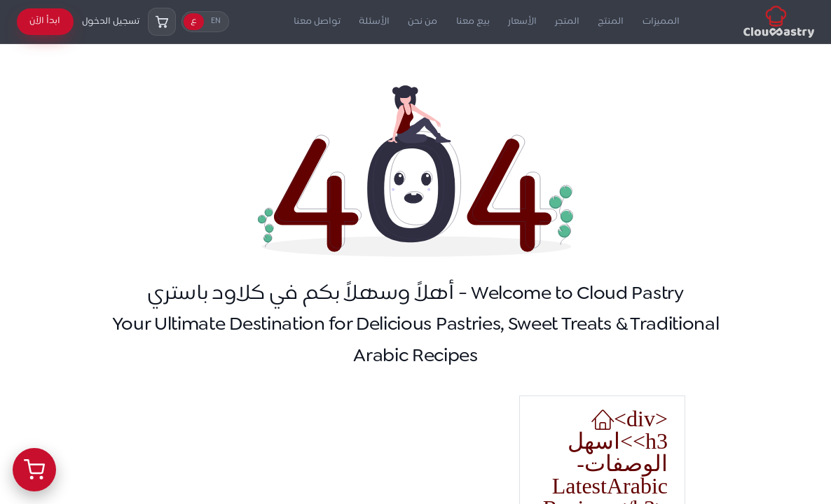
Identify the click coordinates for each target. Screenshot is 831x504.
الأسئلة (374, 22)
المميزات (661, 22)
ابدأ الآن (45, 21)
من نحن (423, 22)
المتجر (567, 22)
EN (216, 21)
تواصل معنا (317, 22)
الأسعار (522, 22)
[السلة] (162, 22)
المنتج (611, 22)
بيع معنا (473, 22)
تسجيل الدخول (111, 22)
